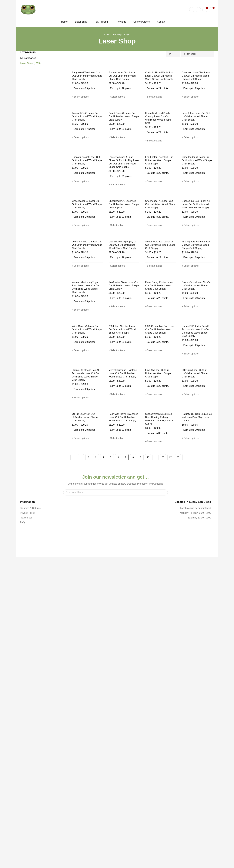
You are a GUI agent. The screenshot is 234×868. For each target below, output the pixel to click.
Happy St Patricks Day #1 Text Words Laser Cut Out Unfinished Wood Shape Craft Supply (87, 608)
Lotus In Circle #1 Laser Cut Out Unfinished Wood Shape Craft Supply (86, 389)
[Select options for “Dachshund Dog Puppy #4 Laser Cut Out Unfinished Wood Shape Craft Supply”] (190, 340)
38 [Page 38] (178, 720)
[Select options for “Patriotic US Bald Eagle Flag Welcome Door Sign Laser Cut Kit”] (190, 701)
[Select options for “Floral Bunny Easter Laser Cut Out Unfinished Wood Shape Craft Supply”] (153, 481)
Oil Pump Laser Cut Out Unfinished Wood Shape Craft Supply (197, 606)
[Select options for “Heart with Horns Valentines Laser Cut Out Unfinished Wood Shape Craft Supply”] (117, 701)
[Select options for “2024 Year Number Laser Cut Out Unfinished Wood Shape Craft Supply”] (117, 554)
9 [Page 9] (141, 720)
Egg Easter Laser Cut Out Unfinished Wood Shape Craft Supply (160, 246)
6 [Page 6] (118, 720)
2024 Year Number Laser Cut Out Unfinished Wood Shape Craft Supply (124, 533)
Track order (26, 801)
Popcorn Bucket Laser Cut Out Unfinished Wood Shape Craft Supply (86, 246)
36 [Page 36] (163, 720)
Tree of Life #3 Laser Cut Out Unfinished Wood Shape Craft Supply (87, 176)
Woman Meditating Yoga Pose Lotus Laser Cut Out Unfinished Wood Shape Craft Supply (87, 461)
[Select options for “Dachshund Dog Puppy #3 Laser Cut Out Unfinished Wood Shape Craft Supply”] (117, 410)
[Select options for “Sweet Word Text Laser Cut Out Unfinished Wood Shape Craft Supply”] (153, 410)
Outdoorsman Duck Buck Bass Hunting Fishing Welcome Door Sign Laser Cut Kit (159, 682)
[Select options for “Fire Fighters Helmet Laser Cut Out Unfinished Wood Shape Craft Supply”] (190, 410)
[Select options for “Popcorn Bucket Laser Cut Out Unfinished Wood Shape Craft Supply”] (80, 267)
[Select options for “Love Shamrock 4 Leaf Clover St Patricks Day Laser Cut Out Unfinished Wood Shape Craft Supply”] (117, 270)
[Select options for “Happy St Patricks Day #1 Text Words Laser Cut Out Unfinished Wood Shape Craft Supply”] (80, 631)
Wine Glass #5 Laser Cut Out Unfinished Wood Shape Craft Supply (87, 533)
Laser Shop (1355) (30, 63)
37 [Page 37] (171, 720)
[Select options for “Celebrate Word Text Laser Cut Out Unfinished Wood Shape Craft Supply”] (190, 127)
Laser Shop (117, 34)
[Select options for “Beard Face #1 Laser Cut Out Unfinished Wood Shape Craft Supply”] (117, 197)
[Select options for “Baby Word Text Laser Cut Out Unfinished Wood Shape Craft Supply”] (80, 127)
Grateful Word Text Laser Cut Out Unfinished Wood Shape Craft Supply (124, 106)
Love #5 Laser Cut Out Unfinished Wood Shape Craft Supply (160, 606)
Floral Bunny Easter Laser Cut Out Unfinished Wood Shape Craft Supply (160, 460)
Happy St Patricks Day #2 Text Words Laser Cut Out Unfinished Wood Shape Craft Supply (197, 535)
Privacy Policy (27, 796)
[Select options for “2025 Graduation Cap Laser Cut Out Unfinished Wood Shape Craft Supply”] (153, 554)
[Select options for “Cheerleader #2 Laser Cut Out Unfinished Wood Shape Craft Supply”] (117, 340)
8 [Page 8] (133, 720)
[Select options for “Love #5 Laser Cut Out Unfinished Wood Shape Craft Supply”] (153, 627)
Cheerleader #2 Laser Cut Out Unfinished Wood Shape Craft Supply (123, 319)
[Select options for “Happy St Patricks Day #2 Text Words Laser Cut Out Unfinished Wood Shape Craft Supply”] (190, 557)
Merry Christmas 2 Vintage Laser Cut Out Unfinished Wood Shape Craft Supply (122, 606)
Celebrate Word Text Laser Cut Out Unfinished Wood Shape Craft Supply (196, 106)
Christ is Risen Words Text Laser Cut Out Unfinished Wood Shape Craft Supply (158, 106)
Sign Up (164, 769)
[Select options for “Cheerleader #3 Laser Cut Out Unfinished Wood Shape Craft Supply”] (80, 340)
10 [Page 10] (148, 720)
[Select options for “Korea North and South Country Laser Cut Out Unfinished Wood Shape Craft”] (153, 197)
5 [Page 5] (111, 720)
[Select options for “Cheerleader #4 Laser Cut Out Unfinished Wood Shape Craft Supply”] (190, 267)
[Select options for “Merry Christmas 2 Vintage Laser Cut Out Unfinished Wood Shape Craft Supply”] (117, 627)
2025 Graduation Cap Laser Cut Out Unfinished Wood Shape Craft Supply (160, 533)
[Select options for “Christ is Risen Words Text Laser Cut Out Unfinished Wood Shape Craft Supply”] (153, 127)
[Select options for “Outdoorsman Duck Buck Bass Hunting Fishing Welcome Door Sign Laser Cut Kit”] (153, 704)
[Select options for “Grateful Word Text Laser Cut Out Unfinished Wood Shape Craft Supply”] (117, 127)
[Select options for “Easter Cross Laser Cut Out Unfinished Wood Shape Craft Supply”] (190, 481)
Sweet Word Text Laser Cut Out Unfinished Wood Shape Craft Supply (160, 389)
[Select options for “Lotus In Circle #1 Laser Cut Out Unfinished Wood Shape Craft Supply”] (80, 410)
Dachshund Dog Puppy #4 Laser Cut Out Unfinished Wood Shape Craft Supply (196, 319)
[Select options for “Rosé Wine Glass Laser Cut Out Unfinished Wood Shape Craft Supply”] (117, 481)
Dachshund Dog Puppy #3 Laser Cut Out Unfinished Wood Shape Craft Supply (122, 389)
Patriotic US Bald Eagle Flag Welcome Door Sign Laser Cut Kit (196, 680)
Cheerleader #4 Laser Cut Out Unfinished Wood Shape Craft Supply (196, 246)
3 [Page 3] (96, 720)
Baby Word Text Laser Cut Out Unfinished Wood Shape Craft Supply (86, 106)
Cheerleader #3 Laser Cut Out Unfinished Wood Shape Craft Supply (86, 319)
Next (185, 720)
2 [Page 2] (88, 720)
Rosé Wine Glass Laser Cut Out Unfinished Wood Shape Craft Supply (123, 460)
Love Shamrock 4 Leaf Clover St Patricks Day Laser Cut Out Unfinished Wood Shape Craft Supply (124, 248)
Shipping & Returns (30, 792)
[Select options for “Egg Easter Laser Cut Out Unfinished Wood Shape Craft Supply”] (153, 267)
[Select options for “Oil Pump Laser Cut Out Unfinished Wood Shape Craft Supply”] (190, 627)
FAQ (22, 806)
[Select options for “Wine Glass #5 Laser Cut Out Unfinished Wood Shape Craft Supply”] (80, 554)
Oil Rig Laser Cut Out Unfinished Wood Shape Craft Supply (87, 680)
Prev (73, 720)
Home (107, 34)
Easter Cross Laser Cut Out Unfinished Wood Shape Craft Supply (197, 460)
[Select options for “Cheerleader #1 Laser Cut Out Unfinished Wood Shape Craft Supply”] (153, 340)
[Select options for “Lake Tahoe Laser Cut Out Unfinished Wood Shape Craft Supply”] (190, 197)
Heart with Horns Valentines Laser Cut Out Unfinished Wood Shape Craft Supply (123, 680)
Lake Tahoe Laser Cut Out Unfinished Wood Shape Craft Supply (197, 176)
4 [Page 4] (103, 720)
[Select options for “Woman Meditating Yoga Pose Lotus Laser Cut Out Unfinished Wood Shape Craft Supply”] (80, 484)
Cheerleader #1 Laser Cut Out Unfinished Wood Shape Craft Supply (160, 319)
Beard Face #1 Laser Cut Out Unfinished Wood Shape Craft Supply (124, 176)
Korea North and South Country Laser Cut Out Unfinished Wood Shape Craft (160, 176)
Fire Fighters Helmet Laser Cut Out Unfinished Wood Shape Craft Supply (195, 389)
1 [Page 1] (81, 720)
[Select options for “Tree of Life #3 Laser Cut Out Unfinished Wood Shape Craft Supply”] (80, 197)
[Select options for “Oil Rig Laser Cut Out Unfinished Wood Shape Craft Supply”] (80, 701)
